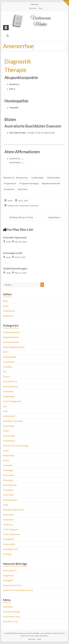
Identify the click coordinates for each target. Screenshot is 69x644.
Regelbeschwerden (51, 183)
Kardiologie (9, 426)
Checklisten (9, 362)
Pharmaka (8, 480)
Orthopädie (9, 475)
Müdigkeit (8, 580)
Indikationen (13, 206)
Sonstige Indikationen (13, 510)
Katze (6, 431)
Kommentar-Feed (12, 616)
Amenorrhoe (22, 178)
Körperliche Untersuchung (16, 446)
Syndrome (23, 189)
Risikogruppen (10, 500)
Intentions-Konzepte (13, 421)
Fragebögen (9, 396)
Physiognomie (10, 485)
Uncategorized (10, 549)
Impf (5, 411)
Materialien (9, 455)
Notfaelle (8, 465)
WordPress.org (10, 621)
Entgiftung (8, 575)
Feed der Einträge (12, 612)
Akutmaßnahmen (11, 332)
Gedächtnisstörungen (15, 268)
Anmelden (8, 607)
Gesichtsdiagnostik (12, 401)
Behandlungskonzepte (14, 347)
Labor (6, 450)
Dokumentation (11, 386)
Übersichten (9, 544)
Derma (6, 376)
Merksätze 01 (10, 570)
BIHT (6, 352)
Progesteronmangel (29, 183)
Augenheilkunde (11, 337)
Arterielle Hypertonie (15, 237)
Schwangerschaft (13, 253)
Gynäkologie (37, 178)
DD (5, 372)
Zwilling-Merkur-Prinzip (20, 217)
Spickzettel (9, 515)
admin (10, 201)
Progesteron (10, 183)
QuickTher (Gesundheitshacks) (18, 590)
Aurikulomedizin (11, 342)
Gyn (5, 406)
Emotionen (8, 391)
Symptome (9, 189)
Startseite (33, 8)
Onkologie (8, 470)
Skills (6, 505)
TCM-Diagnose (11, 529)
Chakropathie (10, 357)
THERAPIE (9, 539)
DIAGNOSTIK (10, 381)
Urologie (7, 554)
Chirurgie (8, 367)
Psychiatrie (8, 490)
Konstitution (9, 441)
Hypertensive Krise (12, 585)
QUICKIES (8, 495)
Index (6, 306)
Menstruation (54, 178)
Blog (40, 8)
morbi (6, 460)
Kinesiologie (9, 436)
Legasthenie (55, 217)
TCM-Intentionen (12, 534)
